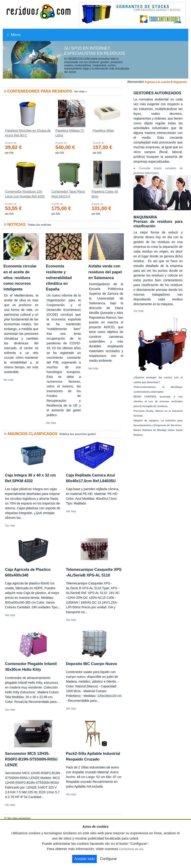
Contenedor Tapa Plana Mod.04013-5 (68, 194)
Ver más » (81, 92)
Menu (14, 35)
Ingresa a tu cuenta (157, 82)
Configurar (108, 859)
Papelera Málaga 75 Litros (70, 133)
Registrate (180, 82)
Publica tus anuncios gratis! (78, 434)
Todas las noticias (39, 225)
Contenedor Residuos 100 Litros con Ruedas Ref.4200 (25, 194)
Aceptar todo (85, 859)
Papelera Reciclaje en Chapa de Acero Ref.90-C (28, 133)
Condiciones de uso (131, 849)
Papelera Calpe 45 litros (105, 194)
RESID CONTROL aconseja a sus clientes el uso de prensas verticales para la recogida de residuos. (158, 401)
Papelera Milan (103, 131)
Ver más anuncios (19, 818)
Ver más (8, 380)
